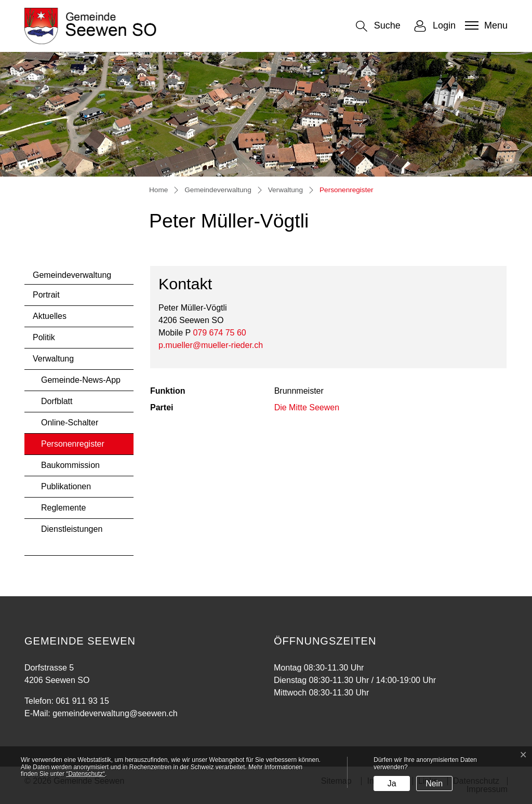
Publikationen (66, 486)
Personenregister (72, 447)
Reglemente (63, 508)
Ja (392, 783)
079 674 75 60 (219, 333)
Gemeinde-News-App (81, 380)
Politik (44, 337)
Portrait (46, 295)
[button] (378, 26)
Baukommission (70, 465)
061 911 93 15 (82, 701)
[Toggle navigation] (485, 25)
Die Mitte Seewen (307, 407)
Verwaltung (53, 359)
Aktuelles (50, 316)
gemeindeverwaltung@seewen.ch (115, 713)
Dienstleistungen (72, 529)
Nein (434, 783)
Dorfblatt (57, 401)
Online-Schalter (70, 423)
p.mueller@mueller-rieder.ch (211, 345)
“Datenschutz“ (85, 774)
